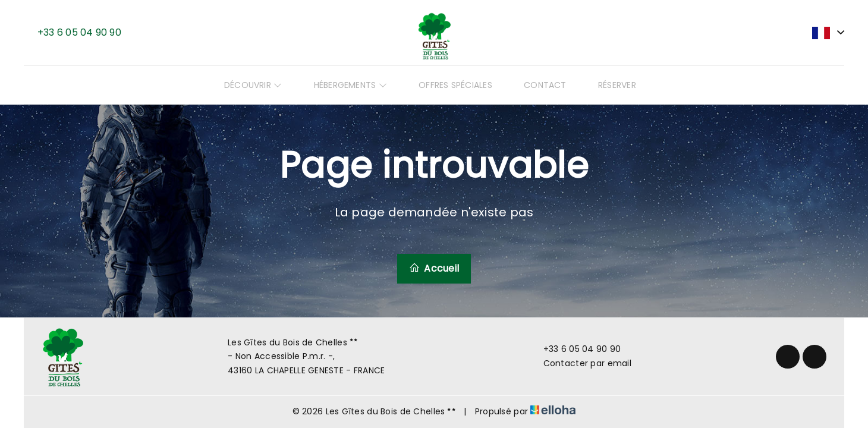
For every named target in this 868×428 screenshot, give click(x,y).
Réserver (605, 85)
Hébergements (362, 85)
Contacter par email (581, 363)
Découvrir (273, 85)
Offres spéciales (460, 85)
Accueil (434, 268)
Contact (541, 85)
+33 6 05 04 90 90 (575, 349)
